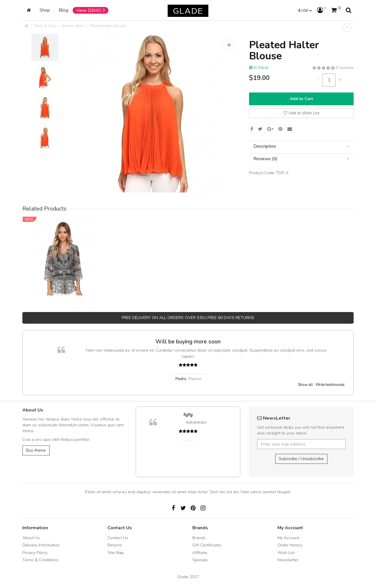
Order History (290, 545)
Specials (200, 560)
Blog (63, 10)
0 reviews (345, 68)
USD (305, 10)
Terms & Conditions (40, 560)
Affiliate (200, 553)
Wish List (286, 553)
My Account (288, 538)
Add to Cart (301, 99)
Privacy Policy (35, 553)
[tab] (301, 146)
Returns (115, 545)
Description (301, 146)
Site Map (116, 553)
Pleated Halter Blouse (108, 26)
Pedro (181, 379)
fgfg (188, 415)
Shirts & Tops (45, 26)
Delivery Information (41, 545)
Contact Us (118, 538)
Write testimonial (330, 385)
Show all (305, 385)
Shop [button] (45, 10)
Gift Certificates (207, 545)
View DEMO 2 (91, 10)
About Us (31, 538)
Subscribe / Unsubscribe (301, 459)
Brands (199, 538)
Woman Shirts (73, 26)
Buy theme (36, 450)
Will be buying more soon (188, 342)
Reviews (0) (301, 159)
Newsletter (288, 560)
